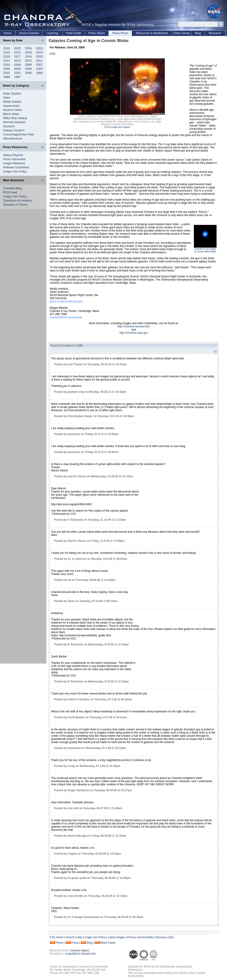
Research (215, 33)
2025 (17, 48)
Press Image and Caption (117, 127)
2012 (28, 61)
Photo (59, 943)
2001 (17, 73)
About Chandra (29, 33)
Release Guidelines (16, 167)
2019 (39, 52)
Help (79, 937)
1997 (17, 77)
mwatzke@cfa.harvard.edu (66, 317)
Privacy (132, 937)
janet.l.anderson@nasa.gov (66, 301)
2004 (28, 69)
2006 (7, 69)
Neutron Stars (12, 110)
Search (70, 937)
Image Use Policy (15, 171)
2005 (17, 69)
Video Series (182, 33)
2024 (28, 48)
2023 (39, 48)
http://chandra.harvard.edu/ (134, 326)
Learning (53, 33)
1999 (39, 73)
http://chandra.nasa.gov (134, 333)
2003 (39, 69)
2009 (17, 65)
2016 (28, 56)
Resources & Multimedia (152, 33)
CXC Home (57, 937)
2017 (17, 56)
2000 (28, 73)
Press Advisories (14, 159)
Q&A (171, 937)
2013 (17, 61)
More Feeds (108, 943)
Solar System (12, 93)
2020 (28, 52)
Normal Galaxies (14, 122)
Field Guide (74, 33)
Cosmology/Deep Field (19, 134)
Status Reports (13, 155)
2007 (39, 65)
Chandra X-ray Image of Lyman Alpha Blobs (205, 250)
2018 (7, 56)
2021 (17, 52)
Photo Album (97, 33)
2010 (7, 65)
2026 (7, 48)
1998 (7, 77)
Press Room (120, 33)
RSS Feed (10, 192)
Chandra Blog (12, 188)
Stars (7, 98)
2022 (7, 52)
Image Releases (14, 163)
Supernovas (11, 106)
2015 (39, 56)
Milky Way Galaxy (15, 118)
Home (7, 33)
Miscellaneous (13, 138)
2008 (28, 65)
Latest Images (116, 937)
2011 (39, 61)
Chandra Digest (79, 950)
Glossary (161, 937)
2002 (7, 73)
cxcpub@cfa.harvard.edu (80, 954)
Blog (198, 33)
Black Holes (11, 114)
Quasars (9, 126)
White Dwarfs (12, 102)
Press (75, 943)
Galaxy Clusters (14, 130)
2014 (7, 61)
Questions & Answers (18, 200)
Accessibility (146, 937)
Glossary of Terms (15, 205)
